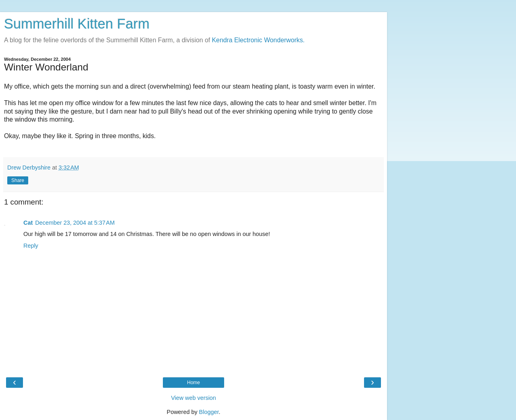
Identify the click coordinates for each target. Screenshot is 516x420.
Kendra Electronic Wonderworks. (258, 40)
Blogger (209, 412)
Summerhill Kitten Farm (77, 24)
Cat (28, 223)
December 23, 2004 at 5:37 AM (75, 223)
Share (18, 180)
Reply (31, 246)
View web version (193, 398)
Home (193, 383)
